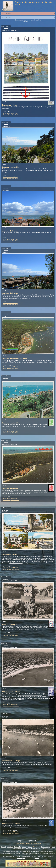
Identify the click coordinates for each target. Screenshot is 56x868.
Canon (21, 362)
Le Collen (10, 365)
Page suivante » (33, 841)
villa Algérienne (18, 764)
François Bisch (25, 853)
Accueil (3, 847)
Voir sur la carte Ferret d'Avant (10, 113)
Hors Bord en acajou (16, 563)
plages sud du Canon (22, 827)
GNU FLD (40, 856)
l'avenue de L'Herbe (42, 698)
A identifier (14, 848)
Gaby (9, 566)
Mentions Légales (21, 858)
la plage (44, 490)
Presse (30, 847)
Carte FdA (17, 847)
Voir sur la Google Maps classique (11, 115)
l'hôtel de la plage (36, 557)
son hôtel (6, 492)
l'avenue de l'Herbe (36, 626)
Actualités (10, 847)
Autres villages (46, 847)
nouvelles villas (25, 494)
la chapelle (37, 628)
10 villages (37, 847)
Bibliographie (28, 848)
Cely (9, 112)
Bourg (4, 102)
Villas (53, 847)
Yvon (9, 430)
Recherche (37, 848)
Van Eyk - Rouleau (12, 830)
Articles (24, 847)
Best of (20, 848)
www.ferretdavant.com (27, 856)
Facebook (37, 858)
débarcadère (6, 764)
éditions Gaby (40, 693)
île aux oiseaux (42, 233)
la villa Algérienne (47, 557)
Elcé (9, 497)
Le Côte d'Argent (25, 298)
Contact (44, 848)
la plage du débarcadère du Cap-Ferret (30, 695)
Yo (8, 175)
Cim (8, 632)
